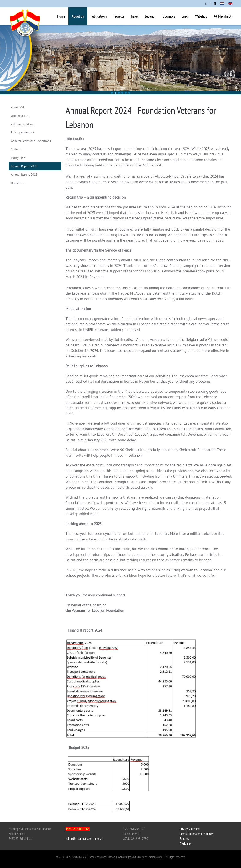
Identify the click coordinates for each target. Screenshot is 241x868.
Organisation (20, 116)
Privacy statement (23, 132)
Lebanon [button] (151, 16)
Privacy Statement (190, 829)
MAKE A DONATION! (78, 829)
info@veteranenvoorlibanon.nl (86, 839)
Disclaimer (18, 183)
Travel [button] (135, 16)
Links (185, 16)
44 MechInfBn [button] (223, 16)
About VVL (18, 107)
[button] (112, 93)
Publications (99, 16)
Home (61, 16)
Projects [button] (119, 16)
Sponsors (169, 16)
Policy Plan (18, 158)
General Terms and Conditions (31, 141)
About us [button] (78, 16)
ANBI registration (22, 124)
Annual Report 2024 (24, 166)
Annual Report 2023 (24, 175)
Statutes (16, 149)
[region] (120, 60)
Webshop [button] (201, 16)
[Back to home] (25, 29)
